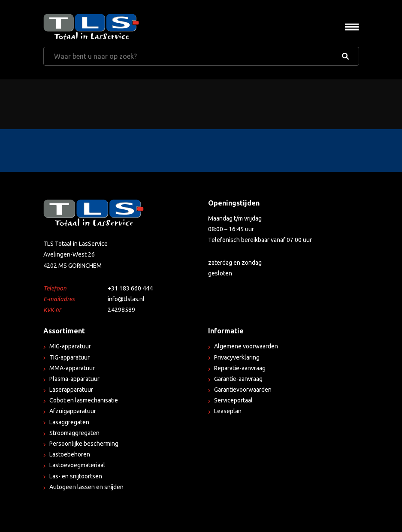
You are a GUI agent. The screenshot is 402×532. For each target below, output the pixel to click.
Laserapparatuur (71, 390)
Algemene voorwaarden (246, 346)
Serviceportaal (233, 400)
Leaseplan (228, 411)
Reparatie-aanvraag (240, 368)
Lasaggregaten (69, 422)
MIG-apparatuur (70, 346)
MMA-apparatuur (72, 368)
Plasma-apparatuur (74, 379)
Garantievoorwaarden (243, 390)
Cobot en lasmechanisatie (84, 400)
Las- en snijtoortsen (76, 476)
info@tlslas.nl (126, 299)
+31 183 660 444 (130, 288)
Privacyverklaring (237, 357)
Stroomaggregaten (74, 433)
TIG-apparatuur (70, 357)
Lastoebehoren (70, 454)
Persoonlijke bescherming (84, 444)
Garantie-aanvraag (238, 379)
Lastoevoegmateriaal (77, 465)
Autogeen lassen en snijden (86, 487)
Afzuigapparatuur (73, 411)
